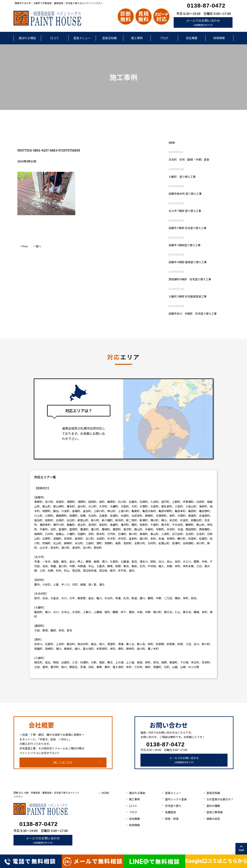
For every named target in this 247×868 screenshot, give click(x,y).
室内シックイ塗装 (176, 799)
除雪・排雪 (172, 819)
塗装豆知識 (109, 38)
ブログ (164, 38)
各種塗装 (170, 812)
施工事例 (137, 38)
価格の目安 (213, 819)
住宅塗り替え (173, 806)
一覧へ (37, 246)
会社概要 (192, 38)
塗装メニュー (82, 38)
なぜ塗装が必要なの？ (220, 799)
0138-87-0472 (206, 5)
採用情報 (219, 38)
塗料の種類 (213, 806)
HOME (105, 793)
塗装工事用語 (215, 812)
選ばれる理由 (27, 38)
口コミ (55, 38)
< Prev (24, 246)
